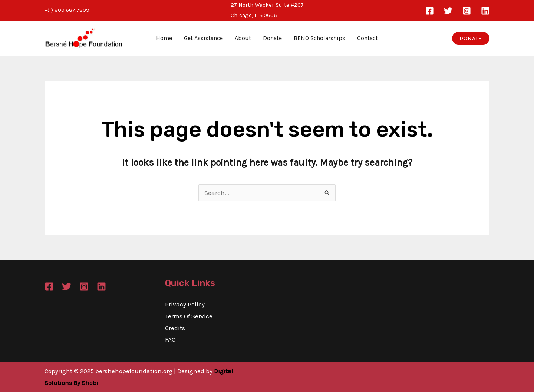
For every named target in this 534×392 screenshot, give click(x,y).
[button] (471, 38)
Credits (175, 328)
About (243, 38)
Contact (367, 38)
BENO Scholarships (319, 38)
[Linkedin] (485, 11)
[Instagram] (467, 11)
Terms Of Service (189, 316)
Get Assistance (203, 38)
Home (164, 38)
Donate (272, 38)
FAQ (170, 339)
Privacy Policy (185, 304)
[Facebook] (430, 11)
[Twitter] (448, 11)
